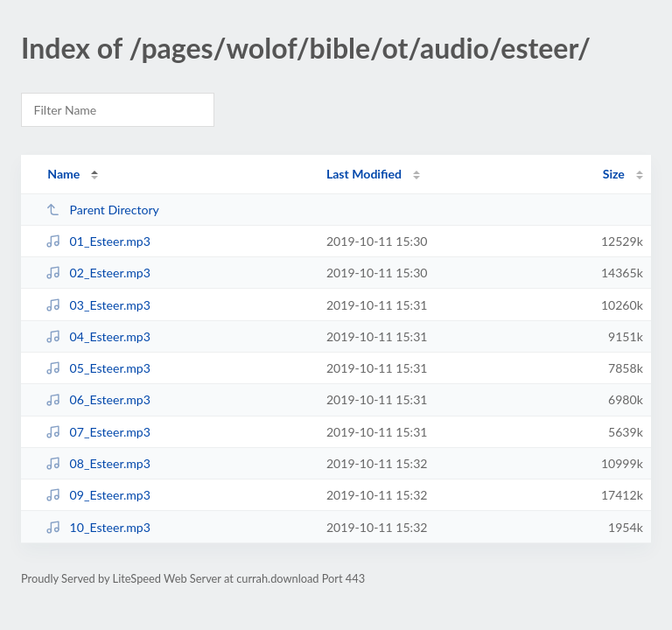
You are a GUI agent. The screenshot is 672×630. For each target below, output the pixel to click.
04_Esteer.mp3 (98, 336)
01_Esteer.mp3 (98, 241)
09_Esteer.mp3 (98, 495)
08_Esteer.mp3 (98, 463)
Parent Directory (102, 210)
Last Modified (364, 174)
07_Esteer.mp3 (98, 432)
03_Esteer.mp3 (98, 305)
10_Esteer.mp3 (98, 527)
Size (614, 174)
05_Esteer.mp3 (98, 368)
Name (63, 174)
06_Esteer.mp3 (98, 399)
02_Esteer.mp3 (98, 273)
